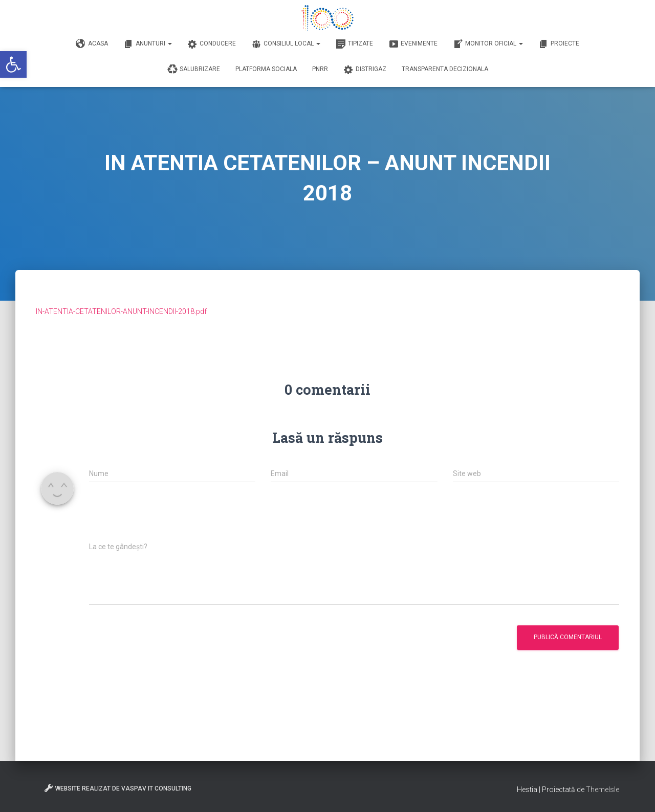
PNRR (320, 69)
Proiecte (559, 44)
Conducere (212, 44)
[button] (13, 64)
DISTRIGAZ (365, 70)
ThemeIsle (603, 790)
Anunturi (148, 44)
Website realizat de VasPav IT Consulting (117, 788)
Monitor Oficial (488, 44)
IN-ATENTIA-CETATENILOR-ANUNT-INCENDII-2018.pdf (121, 311)
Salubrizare (194, 70)
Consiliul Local (286, 44)
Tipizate (354, 44)
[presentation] (167, 517)
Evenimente (413, 44)
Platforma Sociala (266, 69)
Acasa (92, 44)
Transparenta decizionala (445, 69)
